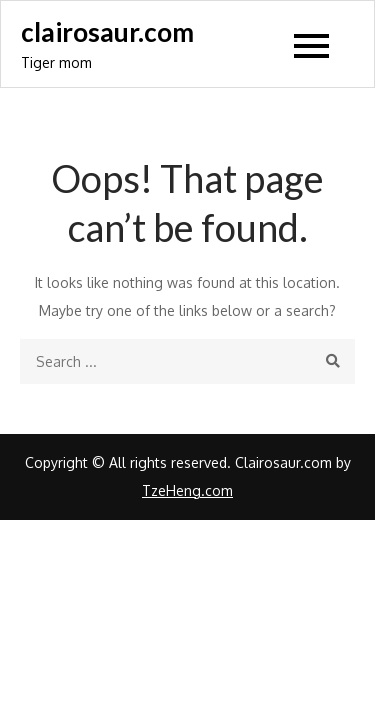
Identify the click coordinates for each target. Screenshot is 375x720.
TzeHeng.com (187, 490)
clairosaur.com (107, 32)
